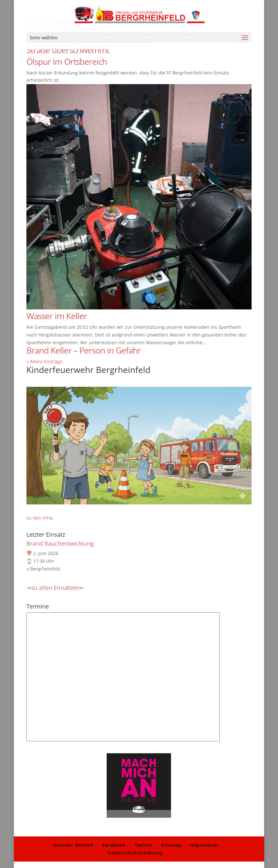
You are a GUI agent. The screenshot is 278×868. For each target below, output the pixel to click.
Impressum (204, 845)
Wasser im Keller (57, 316)
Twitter (144, 845)
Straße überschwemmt (68, 50)
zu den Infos (40, 518)
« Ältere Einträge (44, 361)
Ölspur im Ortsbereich (67, 62)
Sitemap (172, 845)
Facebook (114, 845)
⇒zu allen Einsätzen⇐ (55, 588)
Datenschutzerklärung (135, 853)
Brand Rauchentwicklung (60, 543)
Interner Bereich (73, 845)
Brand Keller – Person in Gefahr (84, 350)
